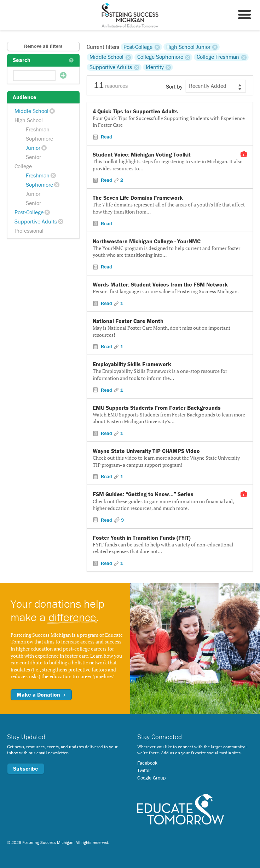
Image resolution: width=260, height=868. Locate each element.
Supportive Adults (36, 221)
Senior (33, 157)
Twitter (144, 770)
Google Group (151, 778)
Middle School (31, 111)
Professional (29, 231)
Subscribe (26, 768)
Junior (33, 148)
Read (106, 137)
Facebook (147, 763)
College (23, 166)
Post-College (29, 212)
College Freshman (218, 57)
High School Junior (188, 47)
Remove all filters (43, 46)
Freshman (38, 129)
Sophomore (39, 138)
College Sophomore (160, 57)
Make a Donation (41, 694)
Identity (155, 67)
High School (29, 120)
